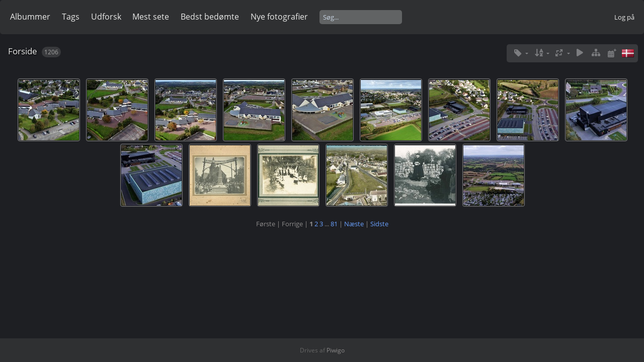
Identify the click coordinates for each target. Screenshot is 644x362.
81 (334, 224)
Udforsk (106, 17)
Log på (624, 17)
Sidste (379, 224)
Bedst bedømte (210, 17)
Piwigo (336, 350)
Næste (354, 224)
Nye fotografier (279, 17)
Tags (71, 17)
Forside (23, 51)
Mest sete (151, 17)
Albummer (30, 17)
